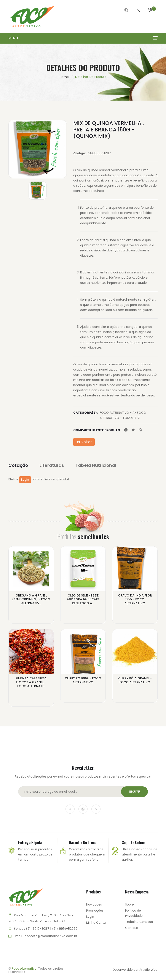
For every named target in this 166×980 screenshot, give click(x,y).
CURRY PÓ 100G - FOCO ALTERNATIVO (83, 680)
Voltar (84, 442)
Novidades (94, 904)
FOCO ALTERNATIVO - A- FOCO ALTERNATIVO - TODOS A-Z (123, 415)
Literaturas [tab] (52, 465)
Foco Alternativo (24, 969)
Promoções (95, 911)
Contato (132, 928)
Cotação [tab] (18, 465)
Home (64, 77)
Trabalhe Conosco (139, 922)
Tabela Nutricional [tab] (96, 465)
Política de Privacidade (134, 913)
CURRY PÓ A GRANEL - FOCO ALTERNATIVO (135, 680)
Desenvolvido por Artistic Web (135, 970)
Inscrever (134, 792)
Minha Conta (96, 923)
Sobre (129, 904)
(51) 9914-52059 (65, 929)
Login (25, 480)
